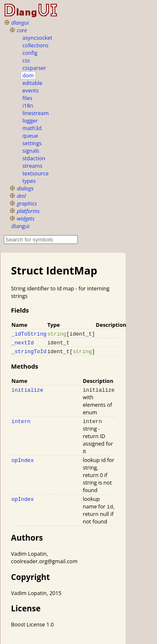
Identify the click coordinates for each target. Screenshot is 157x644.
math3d (32, 128)
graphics (27, 203)
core (22, 30)
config (30, 53)
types (29, 181)
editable (33, 83)
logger (30, 121)
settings (32, 143)
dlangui (20, 23)
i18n (28, 105)
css (26, 60)
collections (36, 45)
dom (28, 75)
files (28, 98)
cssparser (34, 68)
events (31, 90)
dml (21, 196)
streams (33, 166)
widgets (26, 218)
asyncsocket (37, 38)
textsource (36, 173)
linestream (36, 113)
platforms (28, 211)
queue (30, 136)
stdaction (34, 158)
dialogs (25, 188)
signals (31, 151)
